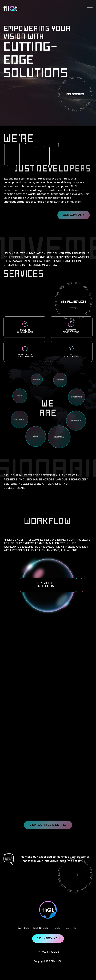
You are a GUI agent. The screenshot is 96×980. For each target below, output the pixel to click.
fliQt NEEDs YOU (48, 939)
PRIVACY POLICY (48, 952)
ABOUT (57, 928)
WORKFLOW (41, 928)
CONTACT (72, 928)
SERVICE (24, 928)
